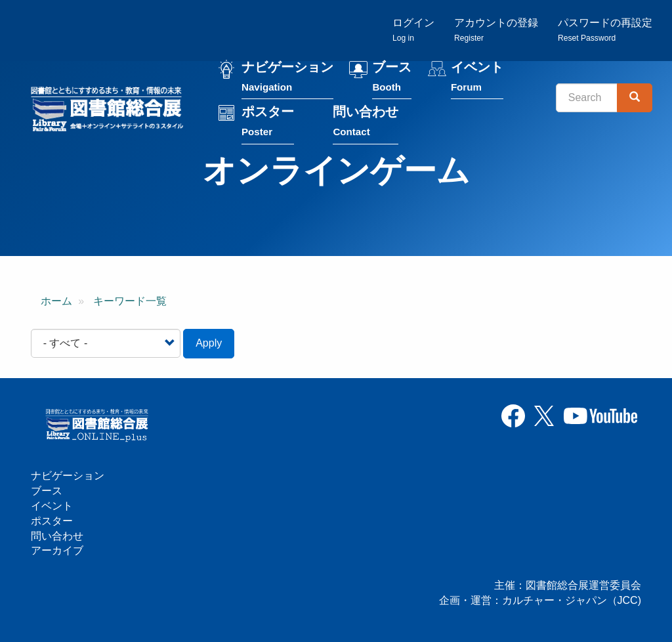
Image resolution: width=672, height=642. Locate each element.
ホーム (56, 301)
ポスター (268, 122)
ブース (392, 78)
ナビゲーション (287, 78)
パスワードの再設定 (605, 30)
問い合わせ (366, 122)
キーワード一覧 (130, 301)
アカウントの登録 (496, 30)
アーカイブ (57, 550)
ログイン (413, 30)
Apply (209, 343)
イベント (477, 78)
